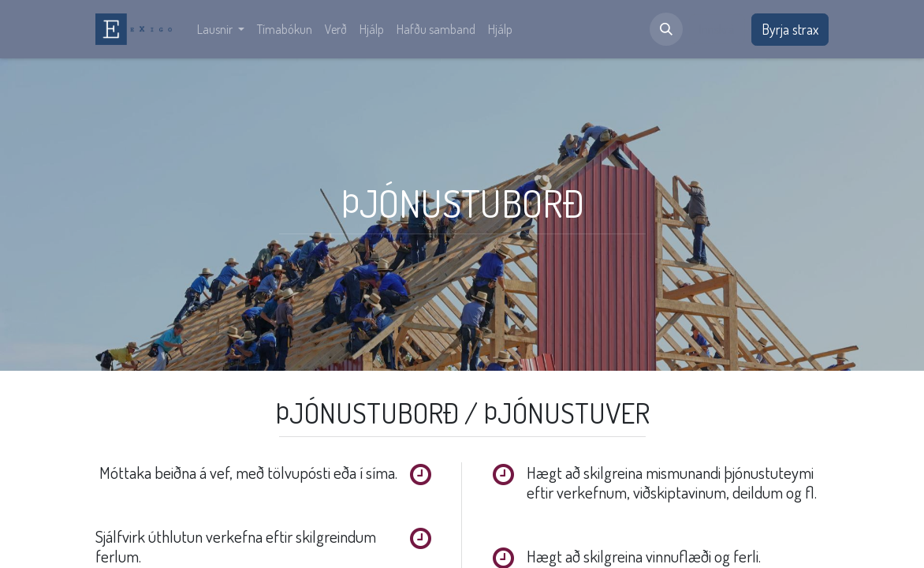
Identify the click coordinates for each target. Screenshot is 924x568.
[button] (666, 29)
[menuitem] (221, 29)
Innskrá (717, 29)
